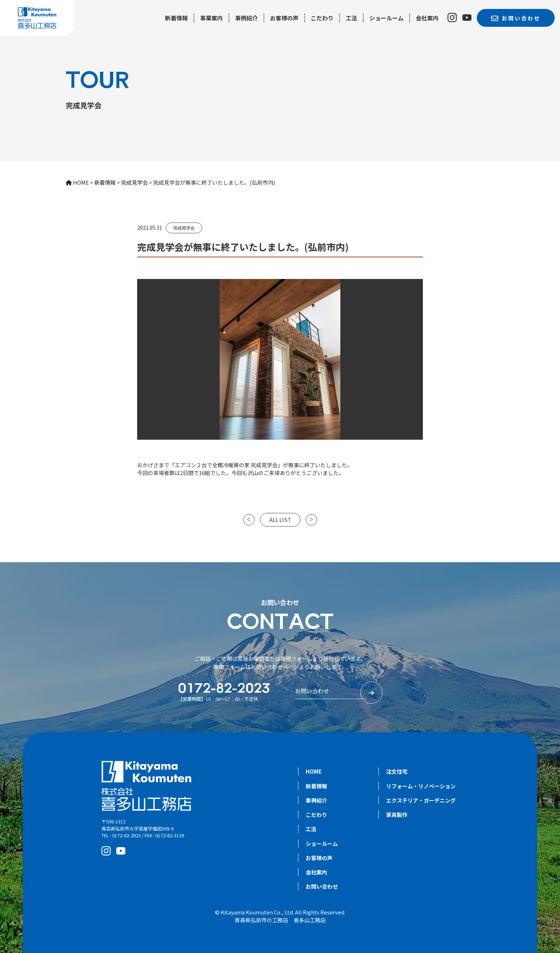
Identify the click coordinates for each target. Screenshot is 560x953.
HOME (314, 771)
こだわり (322, 18)
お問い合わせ (322, 886)
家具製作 (397, 815)
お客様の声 (284, 18)
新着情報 (176, 18)
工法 (351, 18)
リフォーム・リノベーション (421, 786)
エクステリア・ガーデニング (421, 800)
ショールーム (386, 18)
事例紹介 (246, 18)
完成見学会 (184, 228)
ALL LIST (280, 520)
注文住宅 (397, 771)
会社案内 (427, 18)
